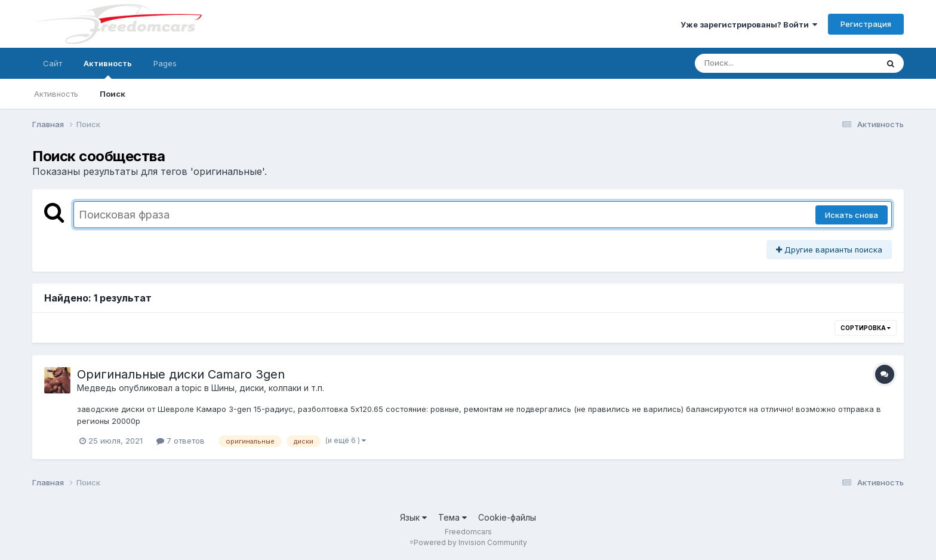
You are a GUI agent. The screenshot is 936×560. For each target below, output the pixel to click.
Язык (413, 517)
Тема (452, 517)
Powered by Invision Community (470, 542)
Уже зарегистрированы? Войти (749, 24)
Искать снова (852, 215)
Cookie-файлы (507, 517)
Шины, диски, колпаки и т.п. (268, 388)
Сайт (53, 63)
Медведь (97, 388)
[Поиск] (763, 63)
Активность (108, 69)
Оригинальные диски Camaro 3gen (181, 374)
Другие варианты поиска (829, 250)
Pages (165, 63)
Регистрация (866, 24)
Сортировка (866, 328)
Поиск (113, 94)
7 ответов (181, 441)
